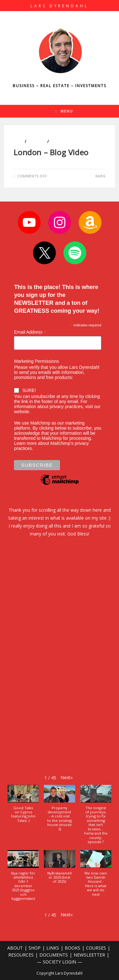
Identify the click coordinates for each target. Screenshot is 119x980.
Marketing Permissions (36, 361)
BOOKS (73, 948)
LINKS (53, 948)
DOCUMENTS (54, 955)
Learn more (25, 443)
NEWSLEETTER (89, 955)
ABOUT (15, 948)
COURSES (96, 948)
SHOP (35, 948)
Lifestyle (37, 141)
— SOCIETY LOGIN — (60, 962)
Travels (58, 141)
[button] (67, 777)
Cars (19, 141)
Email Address (30, 332)
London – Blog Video (51, 152)
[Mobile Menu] (64, 111)
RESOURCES (21, 955)
